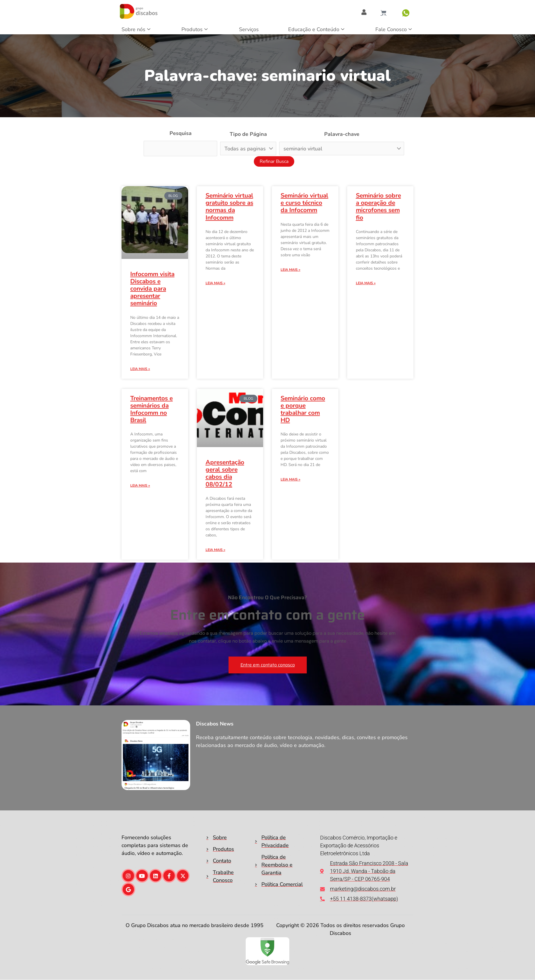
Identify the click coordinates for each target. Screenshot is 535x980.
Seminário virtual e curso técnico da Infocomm (304, 203)
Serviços (249, 29)
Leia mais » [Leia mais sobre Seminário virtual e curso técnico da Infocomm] (290, 270)
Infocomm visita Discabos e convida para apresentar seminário (152, 289)
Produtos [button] (195, 30)
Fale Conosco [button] (394, 30)
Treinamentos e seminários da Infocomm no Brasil (151, 409)
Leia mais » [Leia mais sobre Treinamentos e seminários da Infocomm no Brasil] (140, 485)
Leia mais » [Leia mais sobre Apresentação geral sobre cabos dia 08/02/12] (215, 550)
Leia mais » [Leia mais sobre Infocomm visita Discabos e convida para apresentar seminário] (140, 369)
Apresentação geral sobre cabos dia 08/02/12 (225, 473)
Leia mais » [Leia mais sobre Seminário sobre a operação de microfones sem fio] (366, 283)
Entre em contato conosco (268, 665)
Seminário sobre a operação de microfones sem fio (378, 207)
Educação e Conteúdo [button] (316, 30)
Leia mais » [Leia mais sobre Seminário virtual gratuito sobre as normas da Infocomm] (215, 283)
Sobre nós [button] (136, 30)
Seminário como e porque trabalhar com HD (303, 409)
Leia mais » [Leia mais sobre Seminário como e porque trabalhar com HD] (290, 479)
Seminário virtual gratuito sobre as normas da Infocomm (229, 207)
